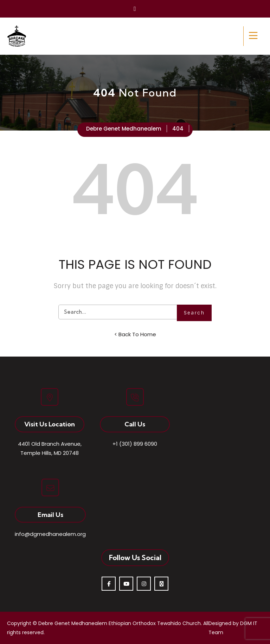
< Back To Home (135, 334)
